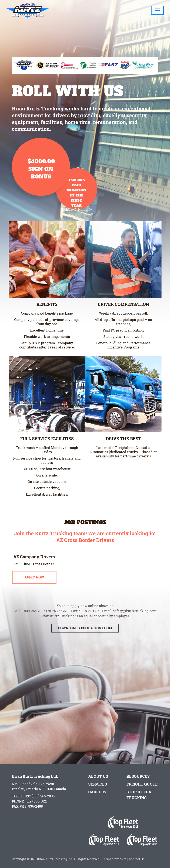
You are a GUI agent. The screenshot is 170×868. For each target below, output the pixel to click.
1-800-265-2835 (33, 620)
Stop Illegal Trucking (140, 795)
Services (98, 784)
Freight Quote (142, 784)
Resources (138, 776)
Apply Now (34, 586)
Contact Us (137, 859)
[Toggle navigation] (157, 10)
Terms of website (114, 859)
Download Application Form (85, 637)
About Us (98, 776)
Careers (97, 792)
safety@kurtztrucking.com (135, 620)
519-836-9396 (89, 620)
